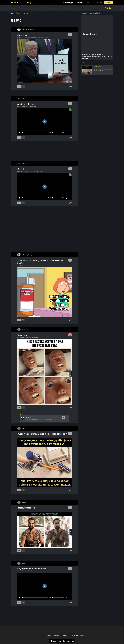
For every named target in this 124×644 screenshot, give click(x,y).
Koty (18, 106)
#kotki (27, 106)
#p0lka (34, 436)
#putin (26, 37)
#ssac (39, 37)
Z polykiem (23, 35)
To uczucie (22, 335)
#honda (28, 265)
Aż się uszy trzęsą (26, 104)
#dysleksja (29, 436)
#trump (42, 37)
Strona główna (16, 13)
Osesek (21, 169)
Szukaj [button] (109, 8)
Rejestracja (108, 3)
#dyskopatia (39, 436)
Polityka (44, 8)
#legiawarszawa (43, 265)
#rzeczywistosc (26, 510)
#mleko (34, 106)
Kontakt (49, 635)
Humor (21, 8)
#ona (29, 571)
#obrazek (20, 337)
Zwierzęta (14, 8)
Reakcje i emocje (54, 8)
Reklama (56, 635)
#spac (26, 171)
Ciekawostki (36, 8)
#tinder (32, 510)
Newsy (64, 8)
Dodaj (29, 3)
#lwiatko (36, 171)
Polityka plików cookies (77, 635)
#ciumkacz (41, 171)
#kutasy (49, 265)
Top (88, 3)
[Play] (20, 133)
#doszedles (34, 571)
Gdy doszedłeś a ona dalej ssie (32, 569)
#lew (29, 171)
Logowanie (99, 3)
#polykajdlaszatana (32, 37)
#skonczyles (25, 337)
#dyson (44, 436)
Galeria (28, 8)
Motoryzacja (72, 8)
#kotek (24, 106)
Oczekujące (69, 3)
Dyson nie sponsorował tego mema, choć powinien (42, 434)
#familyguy (36, 265)
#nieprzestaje (32, 337)
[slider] (35, 133)
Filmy (80, 3)
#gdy (27, 571)
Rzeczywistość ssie (26, 508)
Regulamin (65, 635)
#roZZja (47, 37)
